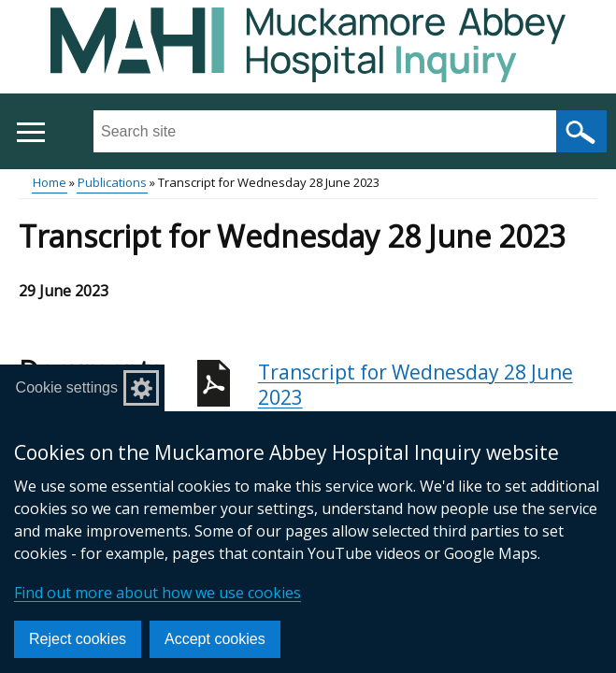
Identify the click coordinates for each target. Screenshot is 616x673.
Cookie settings (67, 387)
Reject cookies (78, 639)
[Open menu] (30, 132)
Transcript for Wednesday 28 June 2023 (428, 395)
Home (50, 182)
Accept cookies (215, 639)
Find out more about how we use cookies (158, 593)
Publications (112, 182)
